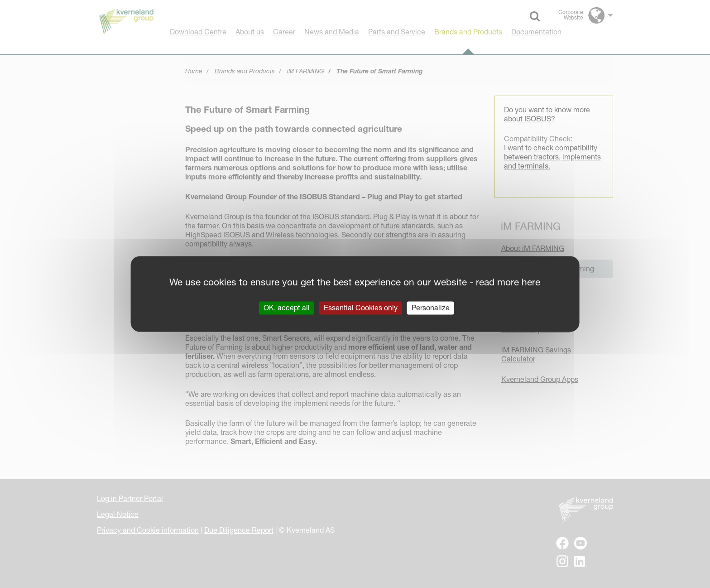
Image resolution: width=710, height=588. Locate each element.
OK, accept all (287, 308)
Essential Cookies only (361, 308)
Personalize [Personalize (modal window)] (431, 308)
